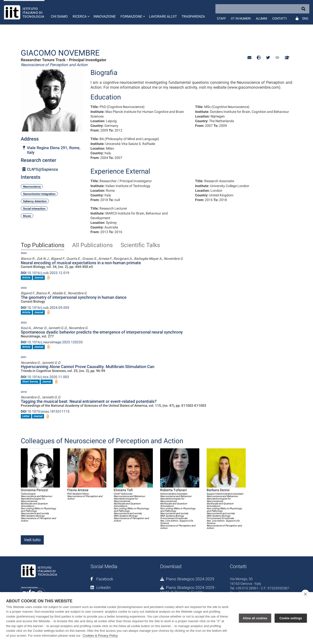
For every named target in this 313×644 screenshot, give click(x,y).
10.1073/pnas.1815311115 (45, 411)
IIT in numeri (241, 18)
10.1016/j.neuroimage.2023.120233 (52, 342)
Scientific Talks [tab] (140, 245)
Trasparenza (193, 16)
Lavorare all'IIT (163, 16)
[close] (305, 594)
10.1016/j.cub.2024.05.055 (45, 308)
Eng (305, 18)
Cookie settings (291, 618)
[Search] (262, 9)
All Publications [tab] (92, 245)
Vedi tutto (32, 540)
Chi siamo (59, 16)
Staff (221, 18)
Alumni (262, 18)
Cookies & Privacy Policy (100, 636)
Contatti (279, 18)
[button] (81, 12)
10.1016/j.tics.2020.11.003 (45, 377)
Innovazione (105, 16)
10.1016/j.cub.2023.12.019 (45, 273)
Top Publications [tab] (43, 245)
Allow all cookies (255, 618)
